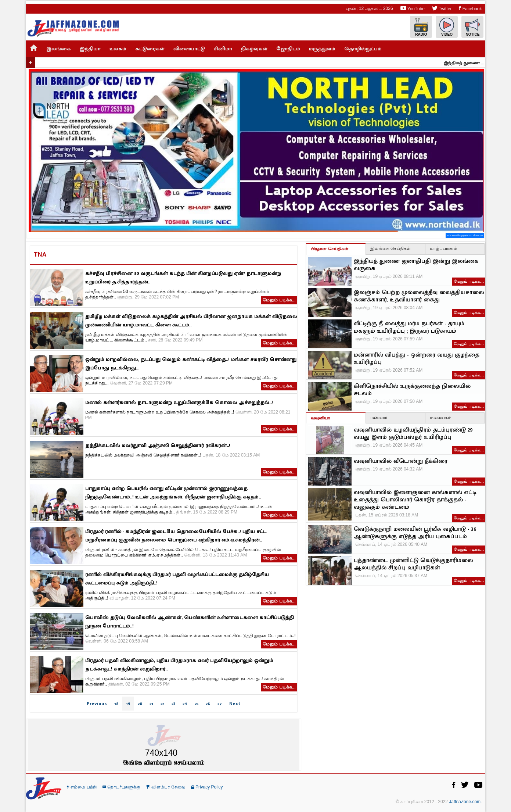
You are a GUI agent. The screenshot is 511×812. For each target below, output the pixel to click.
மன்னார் (379, 418)
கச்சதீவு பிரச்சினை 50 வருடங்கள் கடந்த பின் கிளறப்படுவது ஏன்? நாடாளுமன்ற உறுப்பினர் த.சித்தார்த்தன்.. (183, 278)
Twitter (442, 8)
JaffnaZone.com (465, 802)
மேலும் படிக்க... (279, 300)
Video (447, 27)
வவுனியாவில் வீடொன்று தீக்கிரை (401, 461)
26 (208, 704)
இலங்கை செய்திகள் (391, 248)
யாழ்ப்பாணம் (444, 248)
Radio (421, 27)
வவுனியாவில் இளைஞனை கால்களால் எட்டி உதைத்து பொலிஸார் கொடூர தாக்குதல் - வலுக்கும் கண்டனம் (415, 500)
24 (185, 704)
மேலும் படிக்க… (469, 281)
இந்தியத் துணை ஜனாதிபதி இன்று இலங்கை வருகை (467, 63)
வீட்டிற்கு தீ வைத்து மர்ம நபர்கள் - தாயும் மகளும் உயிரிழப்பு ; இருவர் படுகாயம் (409, 328)
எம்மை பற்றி (82, 787)
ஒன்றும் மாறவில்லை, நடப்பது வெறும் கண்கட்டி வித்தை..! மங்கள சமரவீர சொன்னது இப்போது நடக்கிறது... (191, 364)
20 (140, 704)
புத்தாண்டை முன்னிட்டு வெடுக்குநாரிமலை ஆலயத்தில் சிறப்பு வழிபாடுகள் (413, 564)
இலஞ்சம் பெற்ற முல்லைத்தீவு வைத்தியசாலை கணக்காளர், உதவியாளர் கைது (419, 296)
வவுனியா (320, 418)
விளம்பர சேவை (166, 787)
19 (128, 704)
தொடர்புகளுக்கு (121, 787)
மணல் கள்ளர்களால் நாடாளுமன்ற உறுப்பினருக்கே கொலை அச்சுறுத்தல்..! (179, 402)
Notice (472, 27)
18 (116, 704)
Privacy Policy (207, 787)
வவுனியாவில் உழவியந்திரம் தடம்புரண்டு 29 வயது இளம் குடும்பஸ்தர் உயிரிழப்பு (413, 434)
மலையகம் (441, 418)
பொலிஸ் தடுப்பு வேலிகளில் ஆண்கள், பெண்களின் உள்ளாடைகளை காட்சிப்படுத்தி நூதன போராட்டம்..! (190, 622)
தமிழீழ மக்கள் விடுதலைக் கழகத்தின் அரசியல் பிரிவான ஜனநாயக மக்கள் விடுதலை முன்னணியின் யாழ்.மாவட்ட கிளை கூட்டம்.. (191, 321)
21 (151, 704)
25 (197, 704)
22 (162, 704)
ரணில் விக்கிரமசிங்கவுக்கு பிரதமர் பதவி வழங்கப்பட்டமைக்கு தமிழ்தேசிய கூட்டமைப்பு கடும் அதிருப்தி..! (177, 579)
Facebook (470, 8)
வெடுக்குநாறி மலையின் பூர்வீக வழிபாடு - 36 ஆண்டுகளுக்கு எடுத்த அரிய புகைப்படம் (415, 533)
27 (220, 704)
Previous (97, 704)
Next (235, 704)
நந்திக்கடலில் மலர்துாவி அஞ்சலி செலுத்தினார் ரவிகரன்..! (158, 445)
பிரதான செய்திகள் (329, 249)
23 (173, 704)
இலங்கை (59, 49)
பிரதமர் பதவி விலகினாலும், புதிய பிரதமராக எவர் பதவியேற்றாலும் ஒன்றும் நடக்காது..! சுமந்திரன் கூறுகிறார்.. (179, 665)
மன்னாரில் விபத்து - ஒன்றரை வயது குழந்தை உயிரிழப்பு (417, 359)
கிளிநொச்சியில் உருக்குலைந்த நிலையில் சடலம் (412, 390)
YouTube (413, 8)
